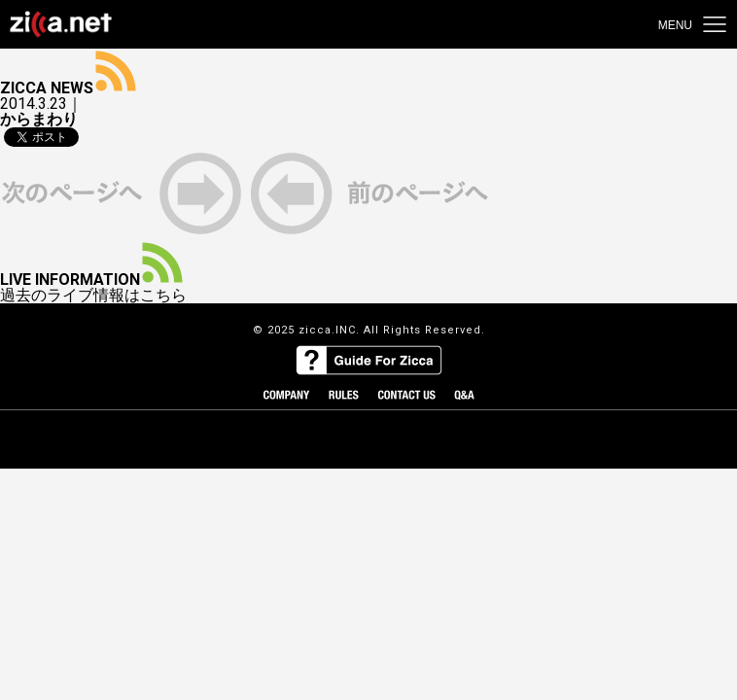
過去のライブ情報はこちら (93, 296)
